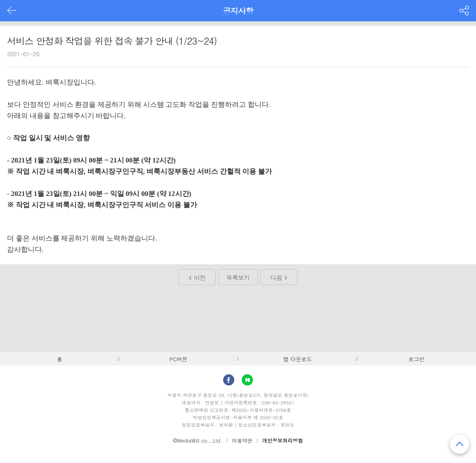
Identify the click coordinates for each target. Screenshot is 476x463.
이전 (200, 277)
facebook (229, 380)
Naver (247, 380)
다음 (276, 277)
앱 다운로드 (297, 359)
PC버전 (179, 359)
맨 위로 (459, 444)
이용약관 (242, 440)
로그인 (417, 359)
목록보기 (238, 277)
